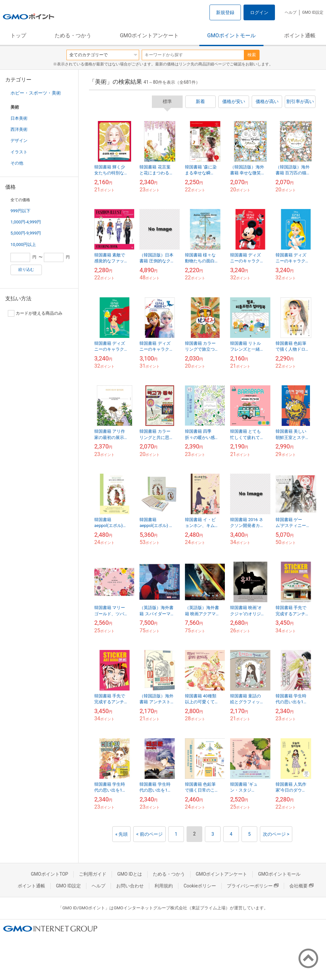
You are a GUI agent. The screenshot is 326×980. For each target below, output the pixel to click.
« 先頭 (121, 834)
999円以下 (20, 211)
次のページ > (276, 834)
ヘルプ (291, 12)
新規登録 (225, 12)
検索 (252, 55)
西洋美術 (19, 129)
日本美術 (19, 118)
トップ (18, 35)
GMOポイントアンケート (149, 35)
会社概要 (301, 886)
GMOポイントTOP (49, 874)
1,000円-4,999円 (26, 222)
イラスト (19, 152)
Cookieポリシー (200, 886)
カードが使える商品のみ (35, 313)
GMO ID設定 (313, 12)
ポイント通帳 (300, 35)
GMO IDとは (130, 874)
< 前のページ (149, 834)
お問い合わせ (130, 886)
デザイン (19, 140)
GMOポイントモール (231, 35)
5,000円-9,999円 (26, 233)
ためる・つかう (73, 35)
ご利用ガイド (93, 874)
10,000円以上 (23, 245)
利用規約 (164, 886)
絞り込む (26, 270)
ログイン (259, 12)
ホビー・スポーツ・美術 (36, 93)
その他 (17, 163)
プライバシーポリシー (253, 886)
